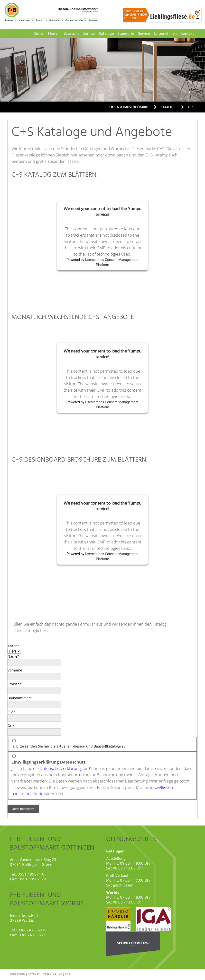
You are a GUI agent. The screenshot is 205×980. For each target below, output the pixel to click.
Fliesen (54, 34)
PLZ (16, 712)
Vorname (15, 670)
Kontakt (187, 34)
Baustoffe (71, 34)
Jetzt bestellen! (23, 809)
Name (16, 656)
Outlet (39, 34)
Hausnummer (20, 698)
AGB (67, 975)
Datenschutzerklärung (60, 768)
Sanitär (89, 34)
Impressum (18, 975)
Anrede (14, 646)
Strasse (16, 684)
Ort (16, 725)
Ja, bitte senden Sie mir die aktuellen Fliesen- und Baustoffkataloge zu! (69, 746)
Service (144, 34)
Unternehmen (165, 34)
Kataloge (106, 34)
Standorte (126, 34)
